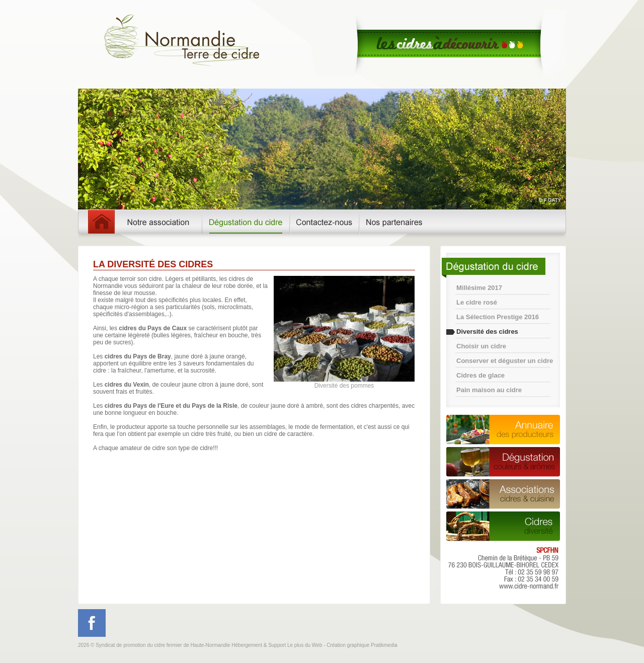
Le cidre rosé (477, 302)
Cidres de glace (480, 375)
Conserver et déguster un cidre (505, 361)
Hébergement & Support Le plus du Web (277, 645)
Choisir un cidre (481, 346)
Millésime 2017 (479, 288)
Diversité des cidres (487, 332)
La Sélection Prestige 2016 (498, 317)
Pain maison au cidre (489, 390)
